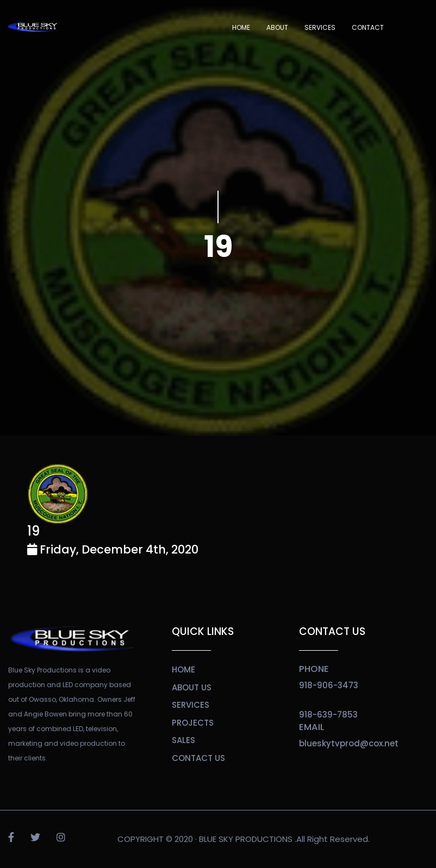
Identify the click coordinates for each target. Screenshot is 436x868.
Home (241, 27)
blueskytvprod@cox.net (349, 743)
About (277, 27)
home (183, 669)
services (191, 705)
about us (192, 687)
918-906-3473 (329, 685)
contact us (198, 758)
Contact (368, 27)
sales (183, 740)
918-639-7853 (328, 715)
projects (193, 723)
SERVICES (320, 27)
